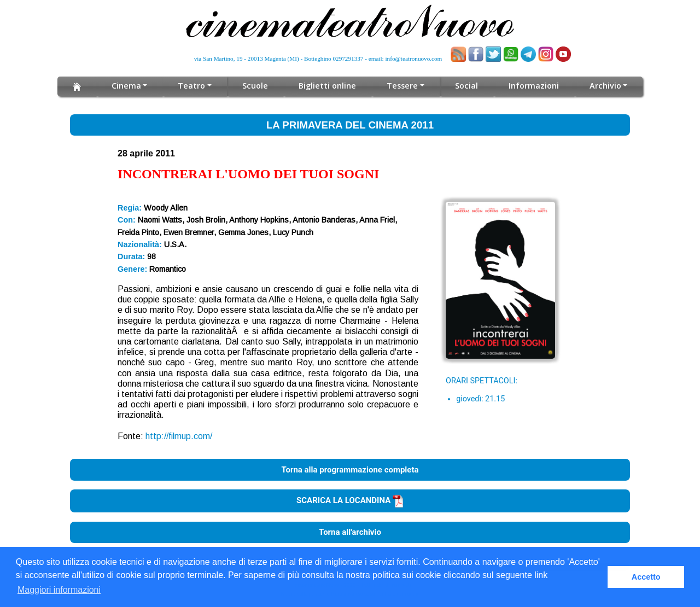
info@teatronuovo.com (414, 59)
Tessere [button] (402, 86)
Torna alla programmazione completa (350, 470)
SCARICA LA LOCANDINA (350, 500)
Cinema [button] (129, 86)
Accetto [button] (646, 577)
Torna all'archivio (350, 532)
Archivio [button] (602, 86)
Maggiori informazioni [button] (59, 590)
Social (465, 86)
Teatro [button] (194, 86)
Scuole (257, 86)
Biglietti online (328, 86)
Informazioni (532, 86)
